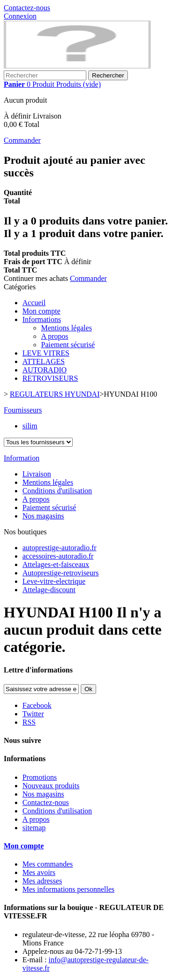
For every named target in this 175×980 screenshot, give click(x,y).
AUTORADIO (45, 370)
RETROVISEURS (50, 378)
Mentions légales (66, 328)
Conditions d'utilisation (57, 491)
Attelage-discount (49, 590)
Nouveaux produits (51, 786)
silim (30, 426)
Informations (42, 319)
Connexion (20, 16)
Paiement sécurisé (68, 345)
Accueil (34, 303)
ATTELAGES (44, 361)
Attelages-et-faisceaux (56, 564)
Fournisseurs (23, 410)
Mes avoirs (39, 872)
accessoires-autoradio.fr (58, 556)
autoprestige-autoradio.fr (59, 548)
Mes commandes (48, 864)
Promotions (40, 777)
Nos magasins (43, 516)
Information (21, 458)
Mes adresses (42, 881)
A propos (55, 336)
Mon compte (41, 311)
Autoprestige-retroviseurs (61, 573)
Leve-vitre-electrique (54, 581)
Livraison (37, 474)
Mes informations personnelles (68, 889)
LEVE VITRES (46, 353)
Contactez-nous (27, 8)
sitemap (34, 828)
